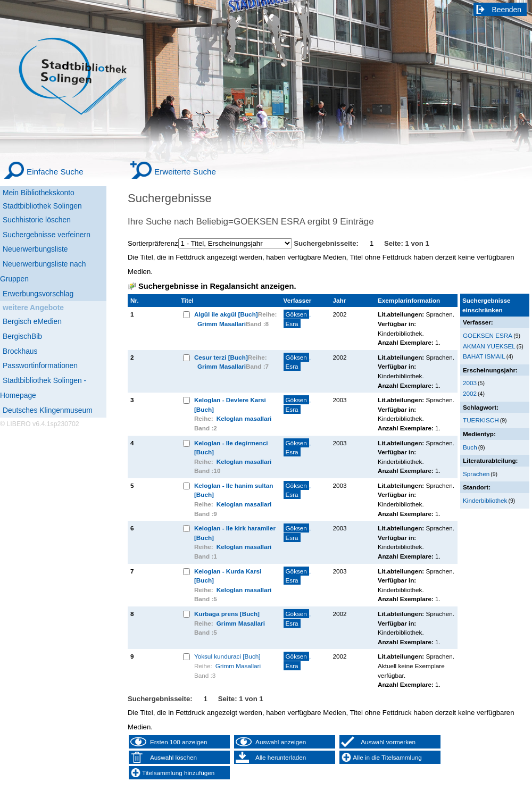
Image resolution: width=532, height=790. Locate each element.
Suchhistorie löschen (37, 220)
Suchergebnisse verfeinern (47, 235)
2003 (470, 383)
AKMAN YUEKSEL (489, 346)
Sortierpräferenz (153, 243)
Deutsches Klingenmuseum (48, 410)
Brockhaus (20, 351)
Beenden (507, 10)
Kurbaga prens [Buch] (227, 614)
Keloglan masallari (244, 418)
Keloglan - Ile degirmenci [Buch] (231, 448)
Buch (470, 447)
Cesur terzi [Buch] (221, 357)
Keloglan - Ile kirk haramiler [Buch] (235, 533)
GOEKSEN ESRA (488, 335)
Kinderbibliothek (485, 500)
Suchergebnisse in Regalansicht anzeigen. (217, 286)
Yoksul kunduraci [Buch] (227, 656)
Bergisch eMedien (32, 321)
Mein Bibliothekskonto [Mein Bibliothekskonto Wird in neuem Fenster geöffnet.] (39, 193)
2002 (470, 393)
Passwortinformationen (40, 365)
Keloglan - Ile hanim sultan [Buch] (234, 490)
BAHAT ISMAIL (484, 356)
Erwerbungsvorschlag (38, 294)
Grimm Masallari (222, 324)
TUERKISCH (481, 420)
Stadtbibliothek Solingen (42, 206)
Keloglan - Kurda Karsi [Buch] (228, 576)
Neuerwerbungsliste (35, 249)
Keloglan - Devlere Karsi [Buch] (230, 405)
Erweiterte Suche (185, 172)
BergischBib (22, 336)
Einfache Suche (55, 172)
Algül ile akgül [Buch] (226, 314)
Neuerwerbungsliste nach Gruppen (43, 271)
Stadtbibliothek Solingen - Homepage (43, 388)
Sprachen (476, 474)
